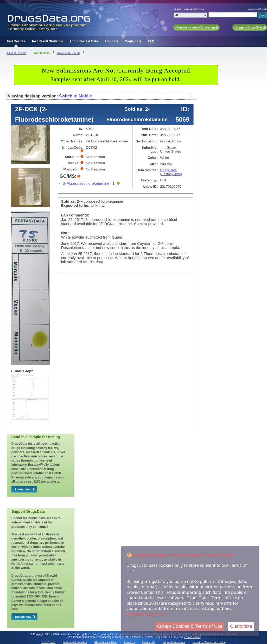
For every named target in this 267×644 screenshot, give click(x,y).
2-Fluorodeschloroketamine (86, 183)
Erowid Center (192, 637)
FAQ (151, 41)
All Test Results (17, 53)
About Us (111, 41)
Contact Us (133, 41)
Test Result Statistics (47, 41)
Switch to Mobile (75, 96)
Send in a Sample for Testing (209, 642)
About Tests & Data (84, 41)
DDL (164, 180)
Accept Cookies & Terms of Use (190, 626)
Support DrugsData (174, 642)
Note (65, 233)
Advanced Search (258, 9)
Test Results (16, 41)
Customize (241, 626)
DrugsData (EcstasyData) (171, 172)
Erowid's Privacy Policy (147, 614)
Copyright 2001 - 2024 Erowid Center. (55, 634)
